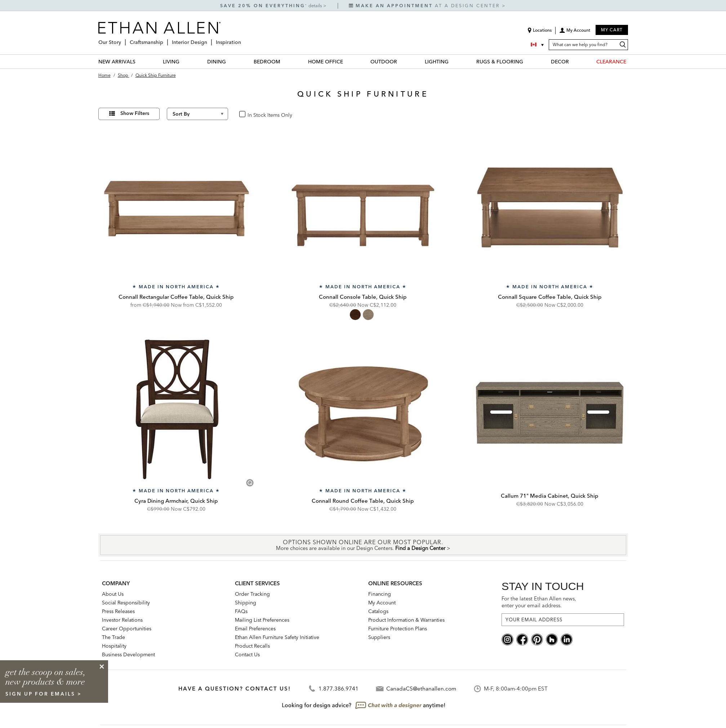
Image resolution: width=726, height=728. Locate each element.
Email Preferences (255, 629)
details (316, 6)
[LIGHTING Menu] (453, 61)
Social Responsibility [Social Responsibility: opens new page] (126, 603)
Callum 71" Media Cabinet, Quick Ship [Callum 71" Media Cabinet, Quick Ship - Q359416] (550, 496)
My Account (382, 603)
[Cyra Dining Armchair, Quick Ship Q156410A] (177, 410)
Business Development (128, 654)
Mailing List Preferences (262, 620)
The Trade (113, 637)
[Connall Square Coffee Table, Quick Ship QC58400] (550, 205)
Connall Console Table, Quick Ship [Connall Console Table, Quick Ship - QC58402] (363, 297)
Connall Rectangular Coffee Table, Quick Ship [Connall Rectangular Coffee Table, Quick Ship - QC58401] (176, 297)
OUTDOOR (384, 62)
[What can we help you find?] (588, 45)
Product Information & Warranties (406, 620)
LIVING (171, 62)
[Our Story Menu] (123, 39)
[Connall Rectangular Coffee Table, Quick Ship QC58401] (177, 205)
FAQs (241, 611)
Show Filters (135, 113)
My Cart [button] (612, 30)
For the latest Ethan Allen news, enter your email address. (539, 602)
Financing (380, 594)
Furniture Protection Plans (398, 629)
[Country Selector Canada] (538, 45)
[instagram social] (507, 639)
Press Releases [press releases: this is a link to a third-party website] (118, 611)
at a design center (425, 6)
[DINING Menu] (230, 61)
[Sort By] (197, 114)
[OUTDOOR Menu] (401, 61)
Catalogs (378, 611)
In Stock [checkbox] (254, 114)
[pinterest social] (537, 639)
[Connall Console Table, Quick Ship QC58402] (363, 205)
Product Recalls (252, 646)
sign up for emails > (44, 694)
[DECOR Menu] (573, 61)
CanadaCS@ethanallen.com (421, 689)
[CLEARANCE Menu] (631, 61)
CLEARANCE (611, 62)
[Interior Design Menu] (209, 39)
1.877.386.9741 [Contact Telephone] (338, 689)
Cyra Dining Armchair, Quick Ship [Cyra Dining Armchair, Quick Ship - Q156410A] (176, 501)
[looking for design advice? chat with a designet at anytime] (363, 705)
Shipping (246, 603)
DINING (217, 62)
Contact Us (247, 654)
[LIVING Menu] (184, 61)
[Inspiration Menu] (243, 39)
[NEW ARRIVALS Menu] (140, 61)
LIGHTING (437, 62)
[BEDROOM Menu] (285, 61)
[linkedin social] (567, 639)
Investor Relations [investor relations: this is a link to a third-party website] (122, 620)
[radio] (355, 315)
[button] (575, 33)
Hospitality (114, 646)
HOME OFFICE (326, 62)
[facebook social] (522, 639)
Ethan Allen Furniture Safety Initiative (277, 637)
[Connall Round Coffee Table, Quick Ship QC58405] (363, 410)
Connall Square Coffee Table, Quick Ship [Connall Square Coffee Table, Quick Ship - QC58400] (550, 297)
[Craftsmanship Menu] (165, 39)
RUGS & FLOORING (500, 62)
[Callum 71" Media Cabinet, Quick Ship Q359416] (550, 410)
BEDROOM (267, 62)
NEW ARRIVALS (117, 62)
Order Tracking (252, 594)
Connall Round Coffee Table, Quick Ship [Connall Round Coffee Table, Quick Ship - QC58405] (363, 501)
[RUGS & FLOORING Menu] (527, 61)
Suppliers (379, 637)
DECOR (560, 62)
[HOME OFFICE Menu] (347, 61)
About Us (113, 594)
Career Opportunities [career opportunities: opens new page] (127, 629)
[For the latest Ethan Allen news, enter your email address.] (563, 620)
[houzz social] (552, 639)
